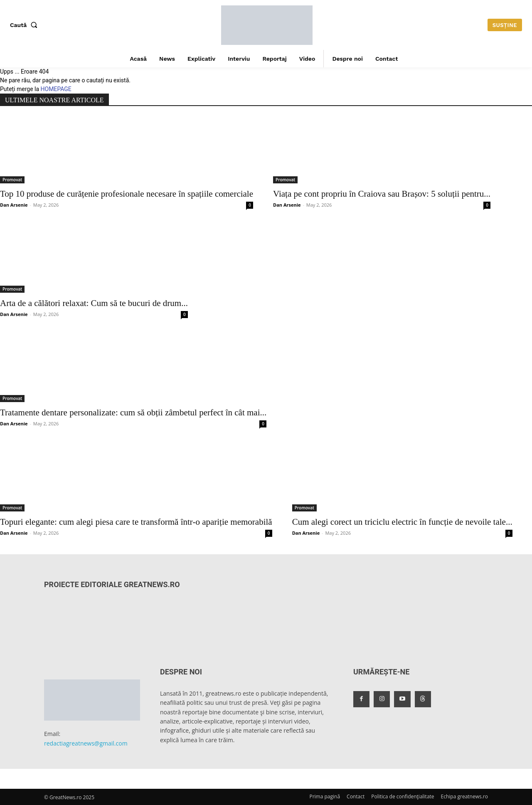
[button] (25, 25)
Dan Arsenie (14, 205)
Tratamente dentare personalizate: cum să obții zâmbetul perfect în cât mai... (133, 412)
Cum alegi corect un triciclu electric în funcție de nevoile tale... (402, 522)
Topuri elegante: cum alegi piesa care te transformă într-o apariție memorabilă (136, 522)
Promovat (12, 180)
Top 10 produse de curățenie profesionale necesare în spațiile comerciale (127, 194)
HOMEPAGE (56, 89)
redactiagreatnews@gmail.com (86, 743)
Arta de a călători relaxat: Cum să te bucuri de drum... (94, 303)
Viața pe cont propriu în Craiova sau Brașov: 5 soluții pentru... (382, 194)
